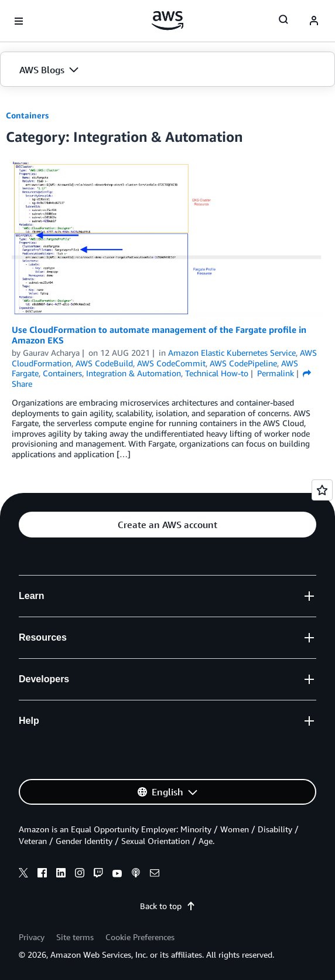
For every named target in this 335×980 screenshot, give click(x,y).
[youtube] (117, 874)
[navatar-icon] (314, 21)
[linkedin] (61, 874)
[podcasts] (136, 874)
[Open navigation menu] (19, 21)
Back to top (168, 906)
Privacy (32, 937)
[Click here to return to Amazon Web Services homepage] (168, 21)
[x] (23, 874)
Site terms (75, 937)
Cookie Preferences (140, 937)
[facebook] (42, 874)
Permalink (276, 373)
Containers (27, 115)
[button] (167, 70)
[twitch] (98, 874)
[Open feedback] (322, 490)
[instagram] (80, 874)
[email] (155, 874)
